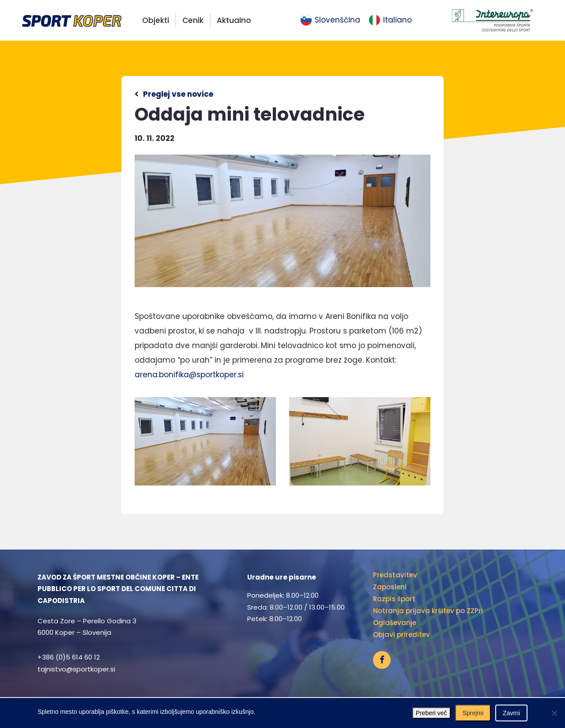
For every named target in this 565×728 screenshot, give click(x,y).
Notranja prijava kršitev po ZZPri (428, 611)
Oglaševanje (395, 623)
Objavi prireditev (401, 635)
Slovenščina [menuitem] (337, 20)
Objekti (156, 20)
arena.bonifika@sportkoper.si (189, 375)
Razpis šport (394, 599)
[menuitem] (330, 20)
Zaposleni (390, 587)
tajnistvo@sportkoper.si (76, 669)
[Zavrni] (554, 713)
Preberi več (431, 713)
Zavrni (511, 713)
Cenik (193, 20)
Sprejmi (473, 713)
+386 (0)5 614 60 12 (69, 657)
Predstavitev (395, 575)
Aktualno (234, 20)
